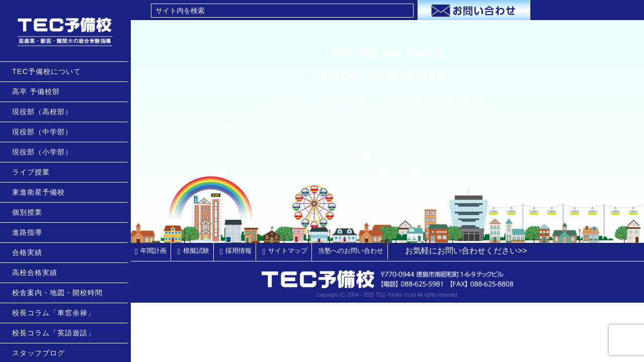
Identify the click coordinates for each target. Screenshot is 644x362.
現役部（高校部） (45, 112)
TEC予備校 (66, 31)
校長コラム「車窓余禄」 (56, 313)
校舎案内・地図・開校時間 (60, 293)
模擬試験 (196, 251)
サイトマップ (443, 156)
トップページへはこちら (352, 156)
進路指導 (30, 232)
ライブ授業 (33, 172)
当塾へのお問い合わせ (351, 251)
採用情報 (238, 251)
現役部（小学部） (45, 152)
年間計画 (153, 251)
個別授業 (30, 212)
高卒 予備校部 (38, 92)
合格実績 (30, 252)
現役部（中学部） (45, 132)
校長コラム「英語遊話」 (56, 333)
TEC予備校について (49, 71)
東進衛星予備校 (41, 192)
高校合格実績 (37, 273)
